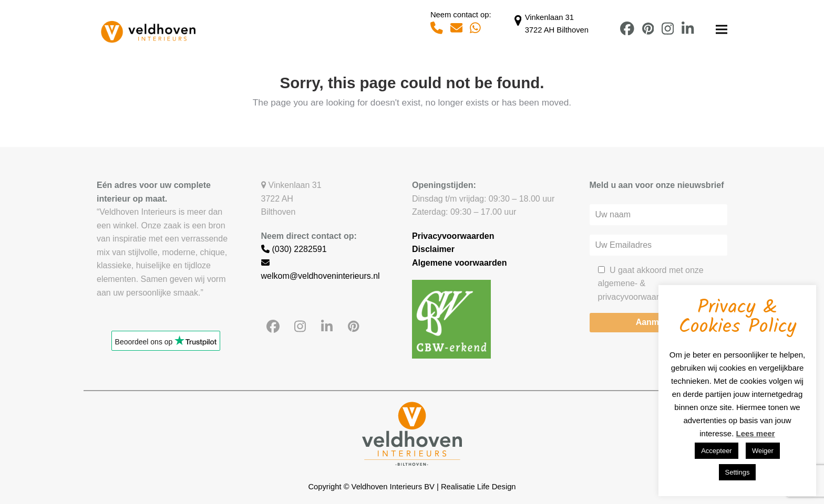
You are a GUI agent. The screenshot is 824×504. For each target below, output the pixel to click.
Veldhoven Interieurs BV (393, 487)
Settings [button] (738, 472)
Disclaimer (433, 249)
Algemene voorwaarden (460, 263)
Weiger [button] (763, 451)
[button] (722, 30)
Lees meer (755, 433)
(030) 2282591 (294, 249)
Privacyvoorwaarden (453, 236)
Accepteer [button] (717, 451)
